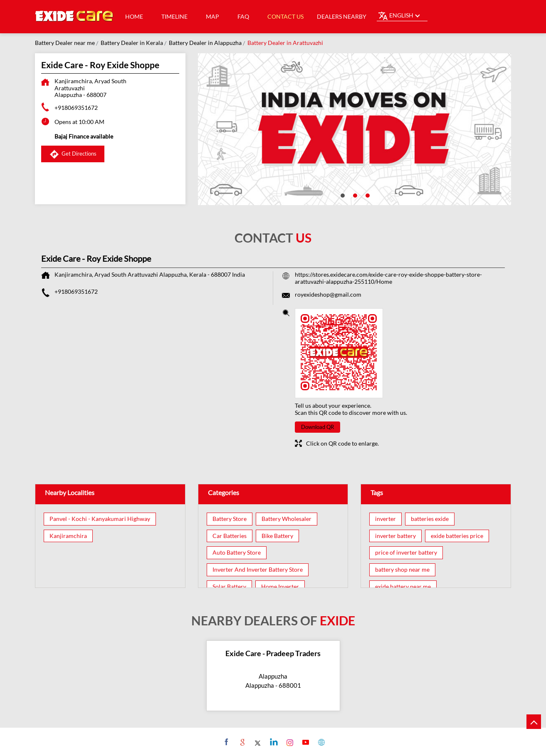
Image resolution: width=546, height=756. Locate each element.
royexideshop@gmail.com (328, 294)
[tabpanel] (355, 129)
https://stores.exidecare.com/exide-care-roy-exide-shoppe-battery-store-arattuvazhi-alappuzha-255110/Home (388, 278)
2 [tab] (354, 195)
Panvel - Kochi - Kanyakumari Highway (100, 519)
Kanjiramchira (68, 536)
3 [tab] (367, 195)
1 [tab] (342, 195)
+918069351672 (76, 108)
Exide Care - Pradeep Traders (273, 653)
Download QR (317, 427)
